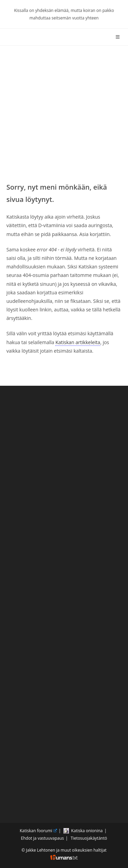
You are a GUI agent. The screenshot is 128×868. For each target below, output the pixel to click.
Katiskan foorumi (38, 831)
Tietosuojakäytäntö (89, 838)
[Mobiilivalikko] (119, 37)
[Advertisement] (64, 113)
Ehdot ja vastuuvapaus (42, 838)
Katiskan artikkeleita (78, 342)
